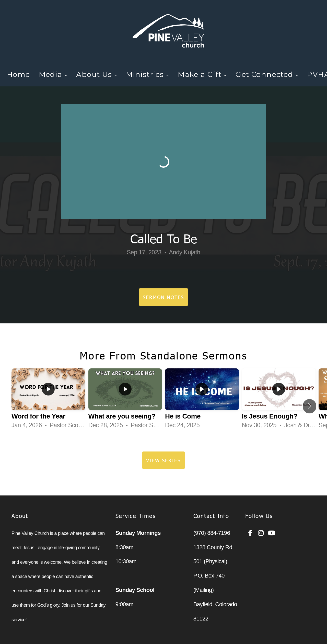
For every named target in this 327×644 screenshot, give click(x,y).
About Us (97, 74)
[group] (48, 401)
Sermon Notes (164, 297)
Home (19, 74)
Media (53, 74)
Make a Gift (202, 74)
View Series (163, 460)
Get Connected (267, 74)
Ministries (148, 74)
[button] (310, 406)
